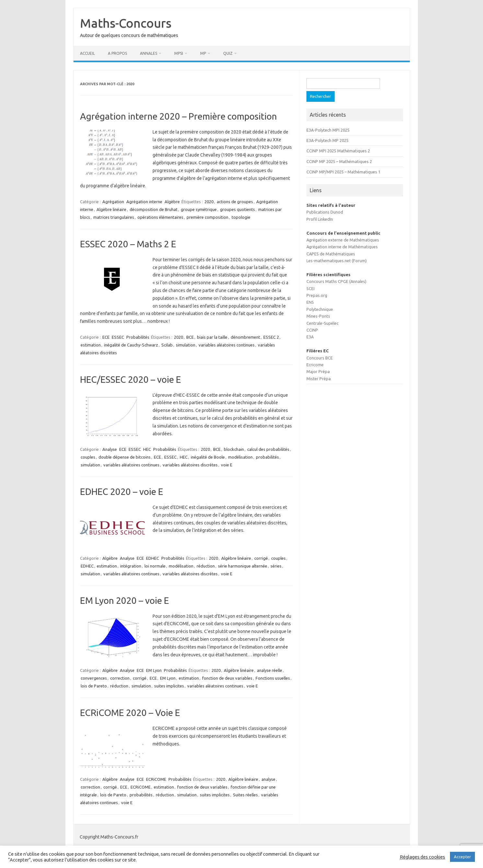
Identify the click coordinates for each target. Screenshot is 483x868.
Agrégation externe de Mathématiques (343, 240)
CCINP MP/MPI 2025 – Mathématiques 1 (343, 172)
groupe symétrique (199, 209)
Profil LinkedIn (320, 219)
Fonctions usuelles (273, 678)
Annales (149, 53)
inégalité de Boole (208, 457)
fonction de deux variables (227, 678)
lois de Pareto (94, 686)
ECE (106, 337)
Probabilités (138, 337)
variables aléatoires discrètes (190, 465)
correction (120, 678)
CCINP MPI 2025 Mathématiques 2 (338, 151)
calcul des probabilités (268, 449)
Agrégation (113, 202)
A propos (117, 53)
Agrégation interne (144, 202)
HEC (147, 449)
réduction (206, 566)
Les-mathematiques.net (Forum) (337, 261)
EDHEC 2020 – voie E (122, 492)
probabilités (267, 457)
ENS (310, 302)
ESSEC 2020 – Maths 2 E (128, 244)
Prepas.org (317, 295)
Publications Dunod (325, 212)
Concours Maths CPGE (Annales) (336, 281)
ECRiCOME (156, 779)
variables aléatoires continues (227, 345)
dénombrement (245, 337)
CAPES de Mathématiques (331, 254)
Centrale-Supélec (322, 323)
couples (88, 457)
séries (276, 566)
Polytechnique (320, 309)
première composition (207, 217)
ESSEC (118, 337)
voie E (227, 465)
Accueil (87, 53)
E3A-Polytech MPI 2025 (328, 130)
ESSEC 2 (271, 337)
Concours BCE (320, 358)
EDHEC (153, 558)
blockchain (234, 449)
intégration (131, 566)
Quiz (228, 53)
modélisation (240, 457)
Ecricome (315, 365)
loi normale (155, 566)
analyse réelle (270, 670)
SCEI (310, 288)
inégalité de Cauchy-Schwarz (131, 345)
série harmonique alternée (243, 566)
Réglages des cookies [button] (422, 857)
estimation (91, 345)
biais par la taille (212, 337)
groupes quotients (237, 209)
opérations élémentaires (160, 217)
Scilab (167, 345)
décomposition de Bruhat (154, 209)
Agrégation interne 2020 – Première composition (178, 116)
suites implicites (169, 686)
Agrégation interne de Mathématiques (342, 247)
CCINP (312, 330)
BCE (190, 337)
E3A (310, 337)
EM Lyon (154, 670)
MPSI (179, 53)
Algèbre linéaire (111, 209)
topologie (241, 217)
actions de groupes (235, 202)
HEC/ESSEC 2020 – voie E (131, 379)
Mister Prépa (319, 379)
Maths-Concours (126, 23)
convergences (94, 678)
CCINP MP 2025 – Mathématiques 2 (339, 161)
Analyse (110, 449)
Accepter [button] (462, 857)
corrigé (261, 558)
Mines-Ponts (318, 316)
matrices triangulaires (114, 217)
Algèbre (172, 202)
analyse (268, 779)
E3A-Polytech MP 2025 (328, 140)
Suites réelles (245, 795)
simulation (186, 345)
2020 (209, 202)
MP (203, 53)
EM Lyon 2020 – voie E (125, 600)
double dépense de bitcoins (125, 457)
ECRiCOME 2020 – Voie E (130, 713)
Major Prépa (318, 371)
